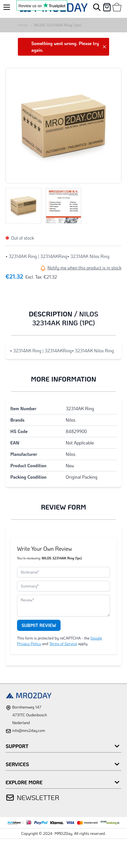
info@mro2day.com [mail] (28, 730)
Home (23, 25)
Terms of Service (63, 644)
